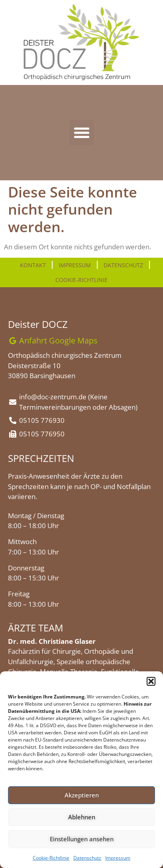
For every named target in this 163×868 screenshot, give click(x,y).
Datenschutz (87, 858)
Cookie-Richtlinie (51, 858)
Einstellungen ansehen (82, 839)
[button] (151, 681)
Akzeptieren (82, 795)
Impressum (118, 858)
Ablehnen (82, 817)
